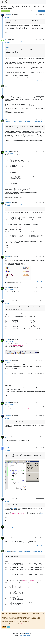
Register (4, 627)
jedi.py (7, 110)
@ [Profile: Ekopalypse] (9, 46)
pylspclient (13, 508)
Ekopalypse (7, 96)
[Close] (44, 614)
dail (6, 39)
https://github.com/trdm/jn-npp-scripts (13, 491)
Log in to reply (42, 11)
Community (13, 2)
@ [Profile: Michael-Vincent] (9, 41)
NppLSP (8, 51)
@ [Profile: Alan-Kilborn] (8, 16)
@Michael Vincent (11, 39)
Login (8, 627)
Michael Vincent (8, 14)
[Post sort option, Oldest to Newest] (36, 11)
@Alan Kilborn (15, 14)
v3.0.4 (11, 313)
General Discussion (5, 11)
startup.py (20, 181)
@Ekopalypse (15, 120)
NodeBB (22, 636)
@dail (13, 85)
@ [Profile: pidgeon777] (8, 449)
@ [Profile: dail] (7, 47)
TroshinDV (7, 447)
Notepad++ (27, 633)
